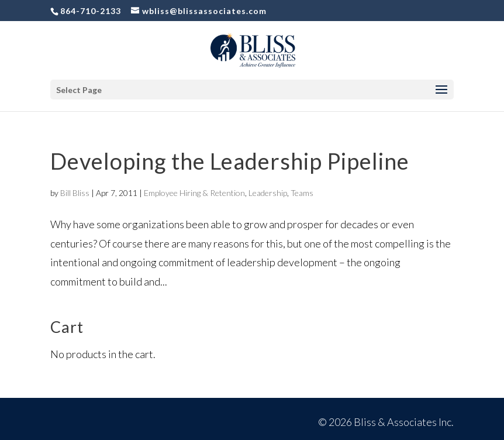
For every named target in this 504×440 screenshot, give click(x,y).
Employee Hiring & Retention (194, 193)
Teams (302, 193)
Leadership (268, 193)
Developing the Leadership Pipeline (230, 161)
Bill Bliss (75, 193)
